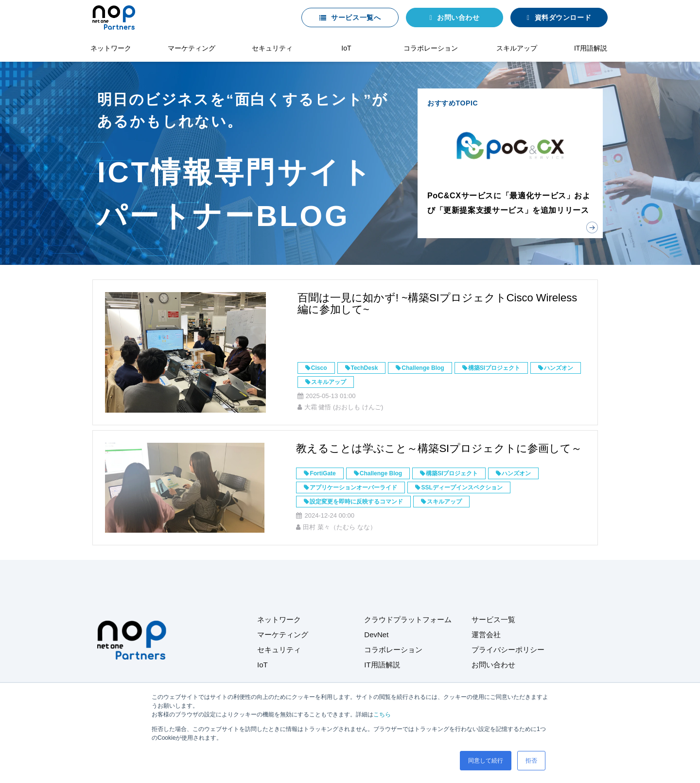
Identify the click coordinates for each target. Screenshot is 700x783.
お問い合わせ (458, 17)
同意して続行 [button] (486, 761)
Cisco (319, 368)
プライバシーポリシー (508, 650)
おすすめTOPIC (510, 163)
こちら (382, 714)
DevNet (376, 635)
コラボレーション (431, 48)
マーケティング (192, 48)
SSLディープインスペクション (462, 487)
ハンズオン (559, 368)
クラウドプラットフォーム (408, 619)
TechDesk (365, 368)
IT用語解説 (591, 48)
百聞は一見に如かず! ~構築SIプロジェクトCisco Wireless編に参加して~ (437, 304)
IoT (346, 48)
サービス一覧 (493, 619)
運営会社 (486, 635)
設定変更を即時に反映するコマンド (356, 502)
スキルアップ (517, 48)
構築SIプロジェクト (494, 368)
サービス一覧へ (356, 17)
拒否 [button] (531, 761)
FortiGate (323, 473)
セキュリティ (272, 48)
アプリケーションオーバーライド (353, 487)
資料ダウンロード (563, 17)
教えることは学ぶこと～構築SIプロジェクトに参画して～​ (439, 448)
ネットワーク (111, 48)
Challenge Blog (423, 368)
